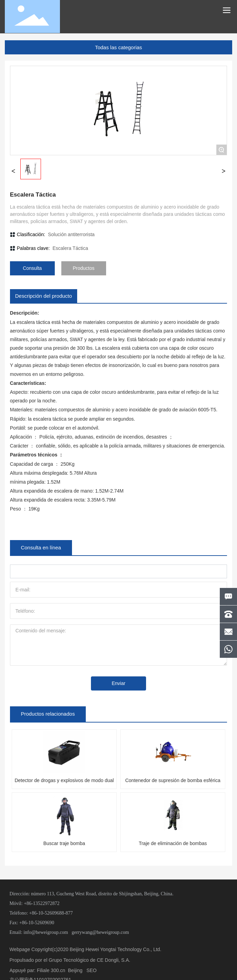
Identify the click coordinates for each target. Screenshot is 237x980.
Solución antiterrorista (71, 234)
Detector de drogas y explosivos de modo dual (64, 780)
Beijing (75, 970)
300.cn (58, 970)
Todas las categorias (119, 47)
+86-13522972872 (42, 903)
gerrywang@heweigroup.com (100, 932)
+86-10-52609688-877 (51, 913)
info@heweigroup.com (46, 932)
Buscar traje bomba (64, 843)
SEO (92, 970)
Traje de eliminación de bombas (173, 843)
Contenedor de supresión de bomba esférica (173, 780)
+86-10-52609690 (37, 923)
